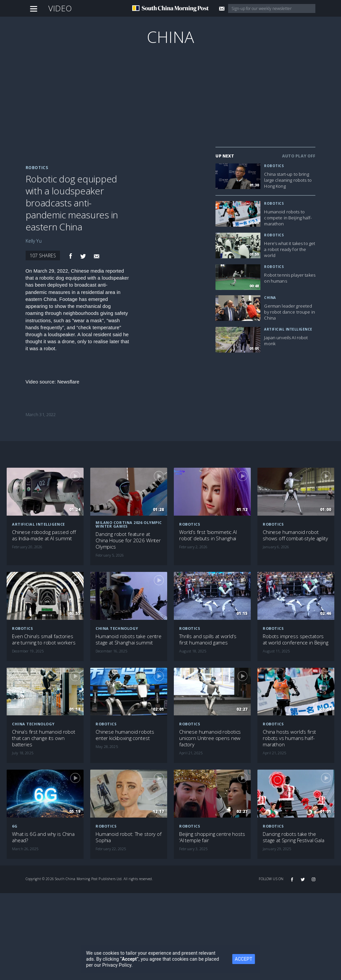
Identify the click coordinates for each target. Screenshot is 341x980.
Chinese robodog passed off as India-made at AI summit (44, 535)
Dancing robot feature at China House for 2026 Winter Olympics (128, 540)
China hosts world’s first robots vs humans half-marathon (289, 738)
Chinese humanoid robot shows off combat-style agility (295, 535)
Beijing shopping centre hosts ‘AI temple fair (212, 837)
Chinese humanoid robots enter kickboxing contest (125, 735)
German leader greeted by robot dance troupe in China (289, 312)
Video (60, 8)
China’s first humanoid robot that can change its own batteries (44, 738)
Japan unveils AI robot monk (286, 341)
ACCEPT (254, 959)
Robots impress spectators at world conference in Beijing (296, 639)
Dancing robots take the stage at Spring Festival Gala (294, 837)
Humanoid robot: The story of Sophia (129, 837)
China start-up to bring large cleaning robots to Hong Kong (288, 180)
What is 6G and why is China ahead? (43, 837)
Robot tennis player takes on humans (290, 278)
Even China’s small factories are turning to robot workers (44, 639)
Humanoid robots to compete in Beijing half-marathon (288, 218)
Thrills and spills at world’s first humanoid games (208, 639)
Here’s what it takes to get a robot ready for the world (290, 249)
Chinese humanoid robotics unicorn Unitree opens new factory (210, 738)
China (170, 37)
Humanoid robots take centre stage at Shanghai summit (129, 639)
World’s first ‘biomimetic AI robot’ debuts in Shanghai (208, 535)
